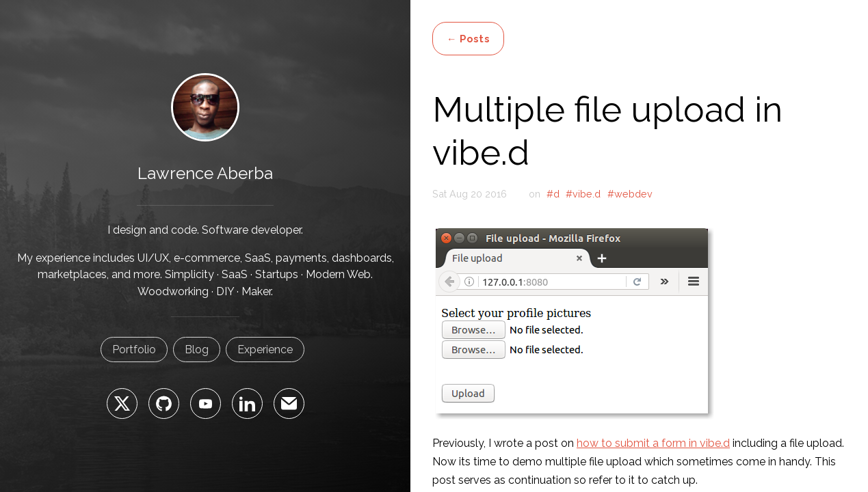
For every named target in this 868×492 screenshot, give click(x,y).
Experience (265, 350)
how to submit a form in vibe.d (653, 443)
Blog (197, 350)
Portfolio (134, 350)
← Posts (468, 39)
